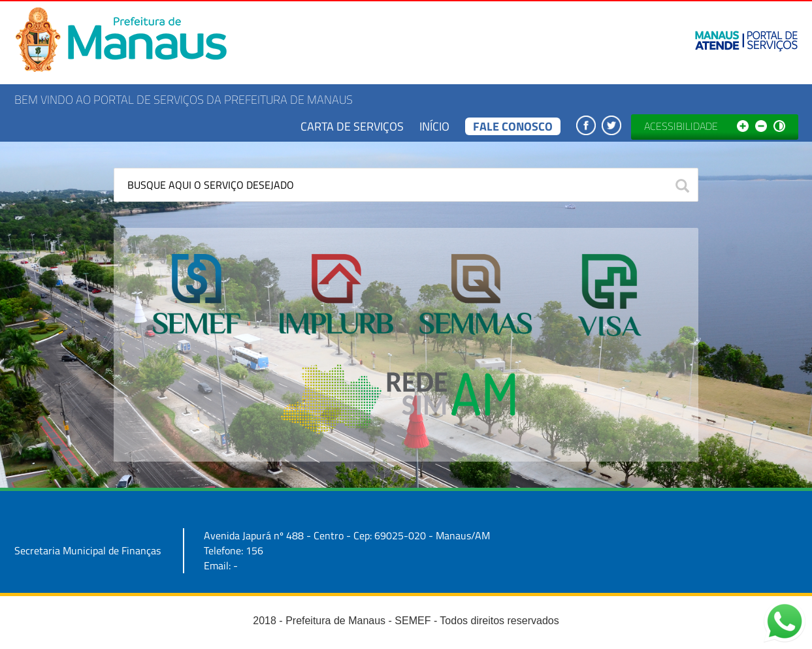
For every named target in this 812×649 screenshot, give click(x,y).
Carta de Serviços (352, 126)
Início (434, 126)
